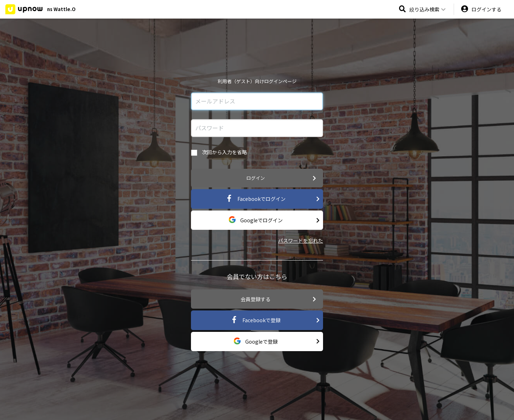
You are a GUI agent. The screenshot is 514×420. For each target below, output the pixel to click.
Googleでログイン (274, 220)
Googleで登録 (276, 341)
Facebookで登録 (275, 320)
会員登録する (278, 299)
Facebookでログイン (273, 199)
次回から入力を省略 (219, 152)
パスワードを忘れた (301, 241)
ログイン (281, 178)
